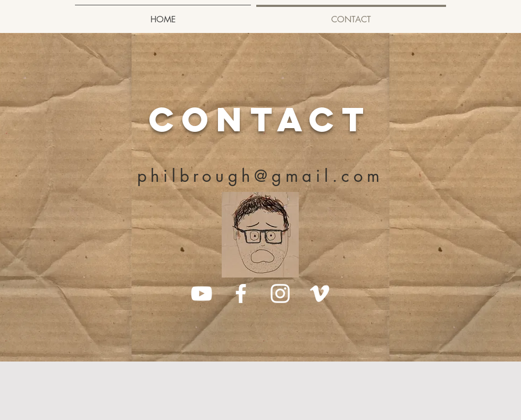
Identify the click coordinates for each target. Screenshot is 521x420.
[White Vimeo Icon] (320, 293)
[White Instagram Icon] (280, 293)
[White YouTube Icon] (201, 293)
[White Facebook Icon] (241, 293)
